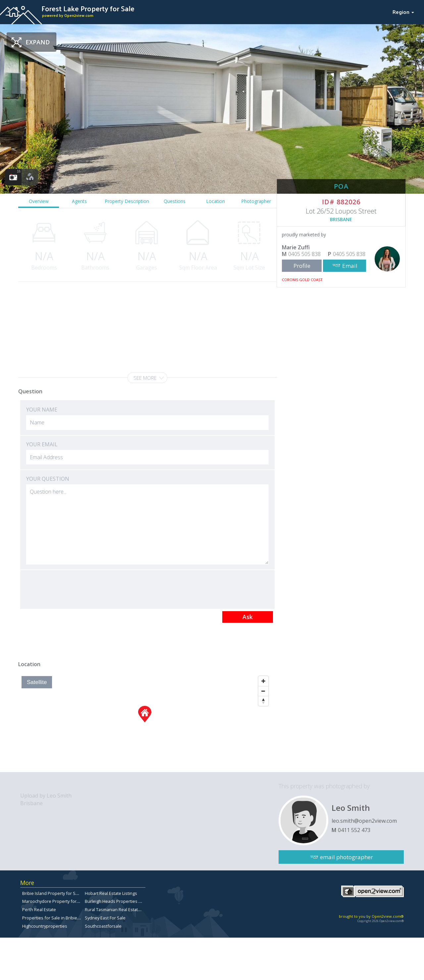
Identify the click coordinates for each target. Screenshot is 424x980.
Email (350, 266)
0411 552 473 (354, 830)
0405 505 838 (304, 254)
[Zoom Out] (263, 691)
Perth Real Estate (39, 909)
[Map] (145, 722)
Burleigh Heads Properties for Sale (119, 901)
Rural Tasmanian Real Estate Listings (121, 909)
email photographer (346, 857)
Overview (39, 201)
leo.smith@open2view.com (364, 821)
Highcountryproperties (45, 926)
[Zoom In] (263, 681)
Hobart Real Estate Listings (111, 893)
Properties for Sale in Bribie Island (56, 918)
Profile (302, 266)
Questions (175, 201)
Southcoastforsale (103, 926)
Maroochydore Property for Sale (54, 901)
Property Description (127, 201)
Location (215, 201)
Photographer (256, 201)
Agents (79, 201)
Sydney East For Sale (105, 918)
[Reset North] (263, 701)
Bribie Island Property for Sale (52, 893)
